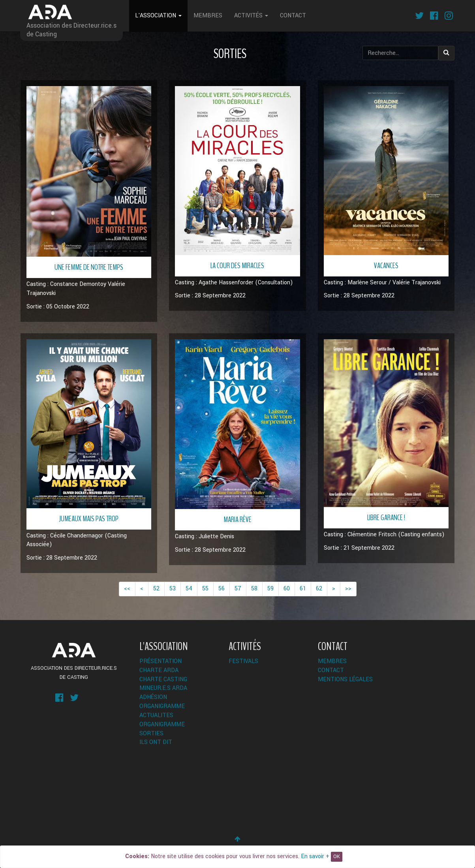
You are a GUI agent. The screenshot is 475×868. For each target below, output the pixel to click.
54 (189, 589)
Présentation (161, 661)
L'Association (158, 16)
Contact (293, 16)
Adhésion (153, 697)
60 (287, 589)
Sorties (151, 734)
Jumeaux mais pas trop (89, 519)
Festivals (243, 661)
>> (348, 589)
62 (319, 589)
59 (270, 589)
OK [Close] (337, 857)
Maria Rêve (237, 519)
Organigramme (162, 706)
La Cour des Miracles (237, 266)
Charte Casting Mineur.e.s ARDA (163, 684)
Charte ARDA (159, 670)
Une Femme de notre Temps (89, 267)
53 (173, 589)
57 (238, 589)
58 (254, 589)
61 (303, 589)
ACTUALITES (156, 715)
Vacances (386, 266)
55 (205, 589)
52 (156, 589)
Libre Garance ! (386, 518)
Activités (251, 16)
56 (222, 589)
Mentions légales (345, 679)
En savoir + (315, 856)
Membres (208, 16)
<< (127, 589)
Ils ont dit (156, 742)
